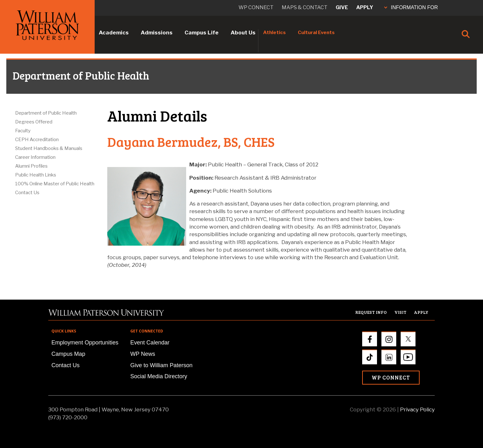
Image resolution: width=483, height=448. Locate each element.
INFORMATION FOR (411, 7)
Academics (114, 33)
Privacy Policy (417, 409)
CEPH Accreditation (37, 140)
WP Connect (391, 377)
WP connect (256, 7)
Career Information (35, 157)
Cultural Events (316, 33)
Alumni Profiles (31, 166)
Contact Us (27, 193)
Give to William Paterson (161, 365)
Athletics (274, 33)
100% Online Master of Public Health (55, 184)
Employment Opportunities (85, 343)
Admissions (157, 33)
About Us (243, 33)
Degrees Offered (34, 122)
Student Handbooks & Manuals (49, 148)
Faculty (23, 131)
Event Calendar (150, 343)
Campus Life (202, 33)
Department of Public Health (46, 113)
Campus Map (68, 354)
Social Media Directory (159, 376)
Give (342, 7)
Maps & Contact (305, 7)
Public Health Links (36, 175)
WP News (143, 354)
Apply (365, 7)
